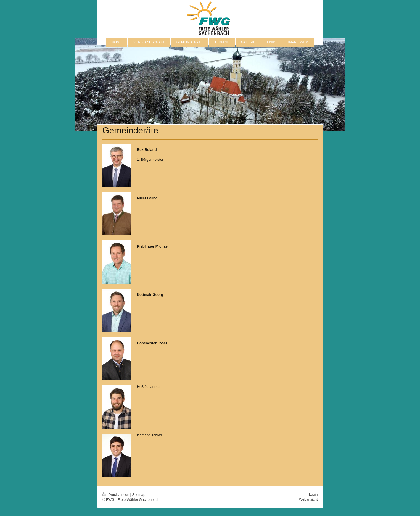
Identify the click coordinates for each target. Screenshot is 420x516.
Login (313, 494)
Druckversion (116, 495)
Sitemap (139, 495)
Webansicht (308, 499)
